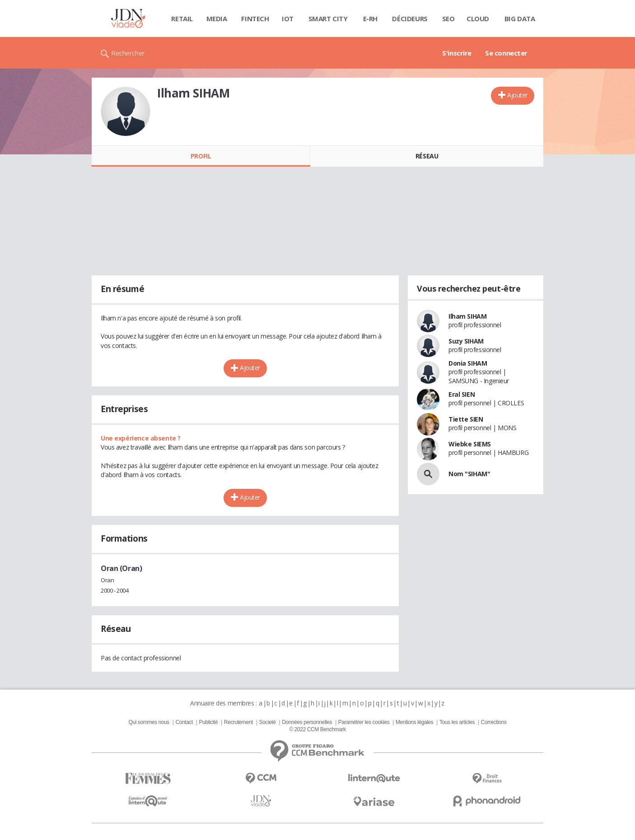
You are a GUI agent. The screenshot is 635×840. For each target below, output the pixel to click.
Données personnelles (307, 722)
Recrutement (238, 722)
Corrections (494, 722)
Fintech (255, 19)
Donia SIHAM (468, 363)
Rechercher (128, 53)
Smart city (328, 19)
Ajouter (517, 95)
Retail (182, 19)
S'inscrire (457, 53)
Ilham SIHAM (467, 316)
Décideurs (410, 19)
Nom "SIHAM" (469, 474)
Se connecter (506, 53)
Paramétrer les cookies (364, 722)
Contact (184, 722)
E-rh (370, 19)
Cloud (478, 19)
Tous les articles (457, 722)
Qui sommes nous (149, 722)
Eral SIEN (462, 394)
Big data (520, 19)
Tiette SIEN (466, 419)
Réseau (427, 156)
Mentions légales (414, 722)
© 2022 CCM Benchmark (317, 729)
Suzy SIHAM (466, 341)
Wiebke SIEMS (470, 444)
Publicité (209, 722)
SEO (448, 19)
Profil (201, 156)
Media (217, 19)
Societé (267, 722)
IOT (288, 19)
